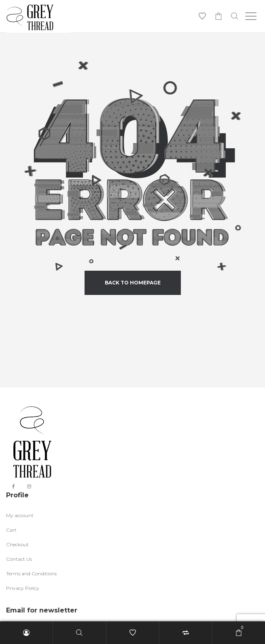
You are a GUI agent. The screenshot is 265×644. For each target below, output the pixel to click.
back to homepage (133, 283)
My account (20, 515)
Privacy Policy (23, 588)
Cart (11, 530)
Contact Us (19, 559)
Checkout (17, 544)
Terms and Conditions (31, 573)
